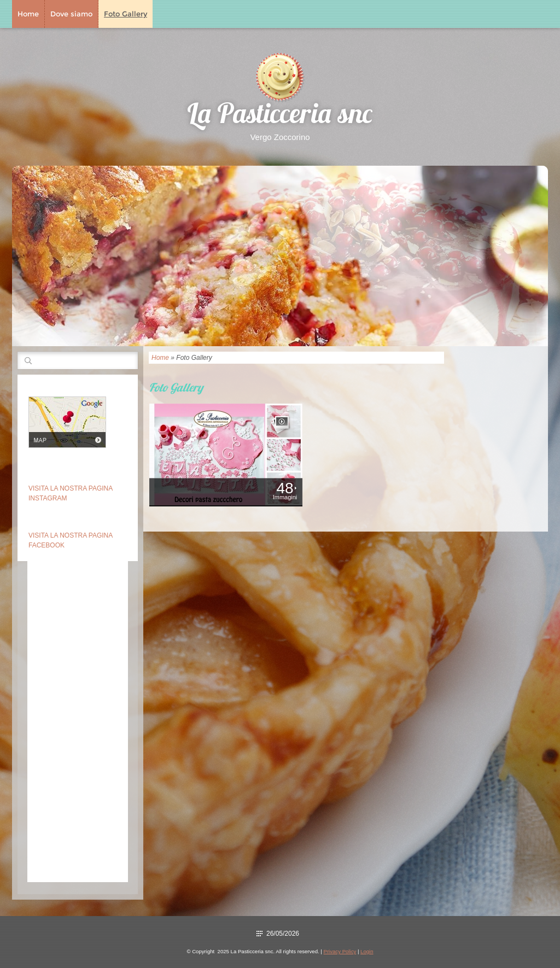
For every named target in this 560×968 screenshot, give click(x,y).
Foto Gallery (126, 14)
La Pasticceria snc (280, 116)
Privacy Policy (340, 951)
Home (28, 14)
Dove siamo (71, 14)
